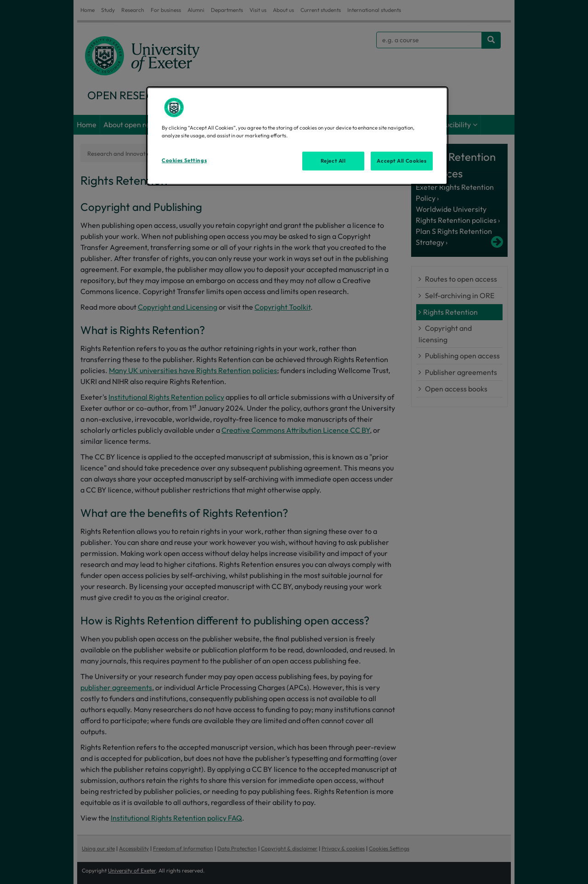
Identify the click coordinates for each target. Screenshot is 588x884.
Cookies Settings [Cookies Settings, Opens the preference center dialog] (184, 160)
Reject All (333, 161)
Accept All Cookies (401, 161)
